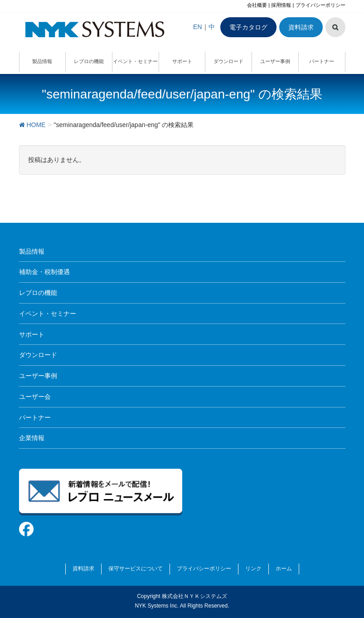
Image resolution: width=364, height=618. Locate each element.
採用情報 (281, 5)
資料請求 (301, 27)
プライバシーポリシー (320, 5)
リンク (253, 569)
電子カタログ (248, 27)
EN (197, 27)
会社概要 (257, 5)
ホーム (284, 569)
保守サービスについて (136, 569)
